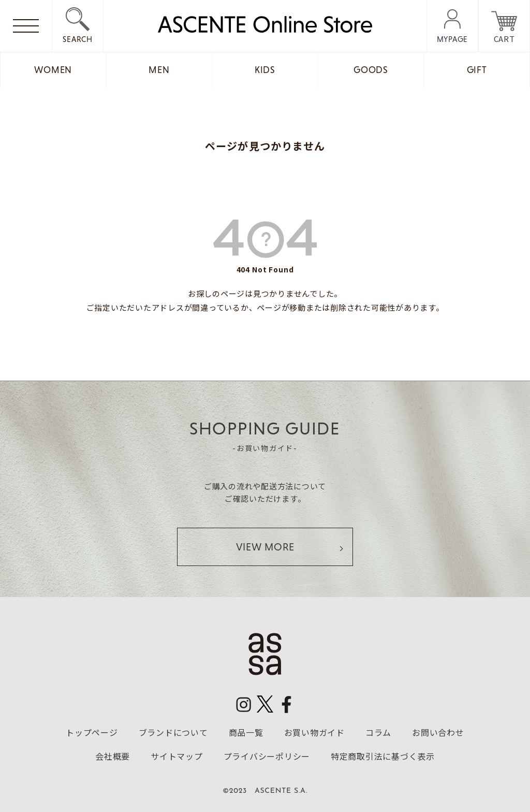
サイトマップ (177, 756)
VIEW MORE (265, 547)
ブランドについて (173, 732)
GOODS (371, 70)
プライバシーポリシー (267, 756)
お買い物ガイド (314, 732)
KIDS (265, 70)
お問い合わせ (438, 732)
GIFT (477, 70)
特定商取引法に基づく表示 (383, 756)
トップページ (92, 732)
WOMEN (53, 70)
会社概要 (113, 756)
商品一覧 (246, 732)
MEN (159, 70)
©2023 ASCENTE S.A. (265, 791)
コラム (378, 732)
